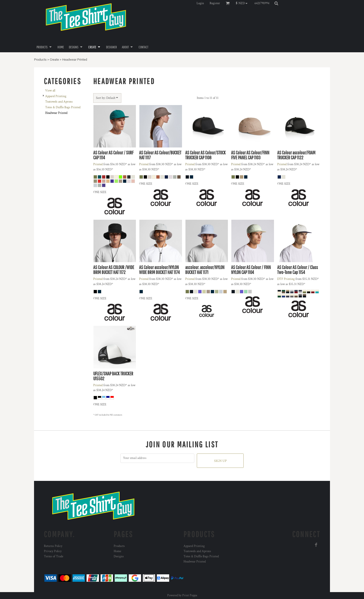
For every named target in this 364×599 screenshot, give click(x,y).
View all (50, 91)
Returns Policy (53, 546)
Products (40, 60)
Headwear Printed (195, 562)
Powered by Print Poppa (182, 595)
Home (117, 551)
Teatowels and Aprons (59, 102)
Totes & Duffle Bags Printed (63, 107)
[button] (243, 3)
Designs (119, 556)
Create (54, 60)
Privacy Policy (53, 551)
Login (200, 3)
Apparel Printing (56, 96)
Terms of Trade (54, 556)
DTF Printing (286, 279)
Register (215, 3)
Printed (98, 164)
